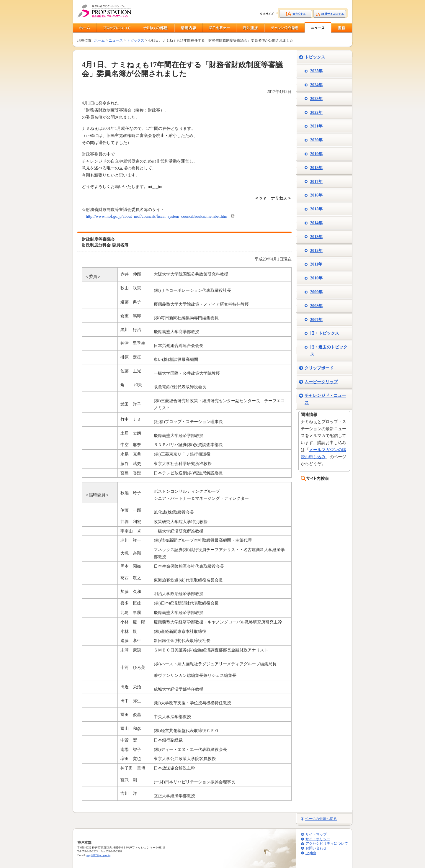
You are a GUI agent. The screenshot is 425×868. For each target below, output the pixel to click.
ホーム (99, 40)
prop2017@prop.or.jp (98, 855)
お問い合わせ (316, 848)
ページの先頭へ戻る (321, 819)
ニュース (116, 40)
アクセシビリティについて (327, 844)
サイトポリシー (318, 839)
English (311, 853)
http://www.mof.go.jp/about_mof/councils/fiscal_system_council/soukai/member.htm (157, 216)
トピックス (135, 40)
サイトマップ (316, 835)
